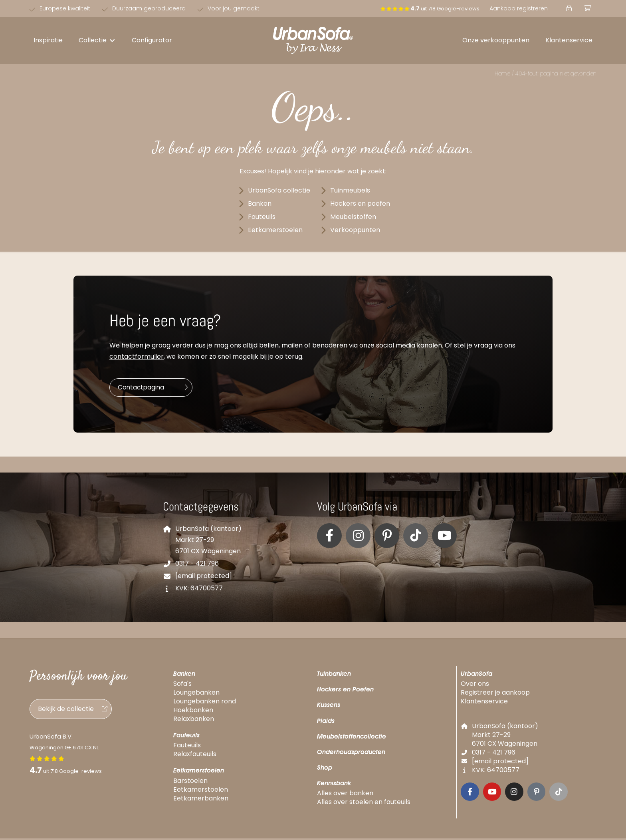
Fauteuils (186, 737)
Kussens (329, 706)
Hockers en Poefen (345, 691)
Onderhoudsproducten (351, 754)
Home (502, 73)
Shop (325, 769)
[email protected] (204, 577)
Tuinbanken (334, 675)
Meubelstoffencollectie (352, 738)
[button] (97, 40)
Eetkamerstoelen (199, 772)
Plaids (326, 722)
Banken (184, 675)
